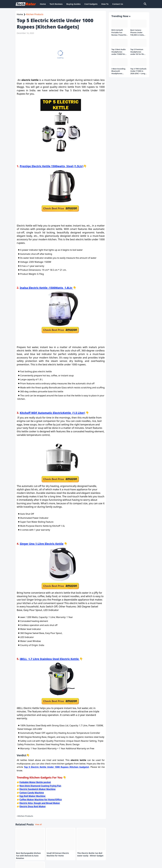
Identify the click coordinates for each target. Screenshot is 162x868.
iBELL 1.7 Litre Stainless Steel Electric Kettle (50, 659)
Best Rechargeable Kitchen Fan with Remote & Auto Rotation (28, 856)
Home (43, 4)
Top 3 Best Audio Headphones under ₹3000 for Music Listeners (119, 51)
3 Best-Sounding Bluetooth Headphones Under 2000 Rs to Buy (119, 70)
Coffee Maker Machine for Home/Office (41, 800)
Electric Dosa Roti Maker (33, 806)
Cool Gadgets (91, 4)
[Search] (145, 4)
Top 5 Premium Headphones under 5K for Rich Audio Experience (138, 51)
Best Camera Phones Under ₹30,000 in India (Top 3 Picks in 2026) (137, 31)
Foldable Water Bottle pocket (35, 782)
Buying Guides (73, 4)
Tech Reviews (56, 4)
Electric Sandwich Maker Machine (38, 789)
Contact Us (118, 4)
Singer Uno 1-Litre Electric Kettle (42, 544)
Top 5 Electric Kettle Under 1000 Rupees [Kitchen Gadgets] (56, 767)
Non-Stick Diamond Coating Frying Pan (40, 786)
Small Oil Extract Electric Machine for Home (58, 854)
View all (38, 824)
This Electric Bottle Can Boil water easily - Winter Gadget (90, 854)
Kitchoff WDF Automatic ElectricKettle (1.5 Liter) (52, 413)
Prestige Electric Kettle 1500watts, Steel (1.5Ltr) (52, 166)
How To (105, 4)
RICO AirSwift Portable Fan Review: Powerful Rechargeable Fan (119, 31)
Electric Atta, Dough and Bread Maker (40, 803)
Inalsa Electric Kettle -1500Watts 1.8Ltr (46, 288)
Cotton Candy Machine (32, 793)
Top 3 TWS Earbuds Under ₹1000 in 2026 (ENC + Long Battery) (138, 70)
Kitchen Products (35, 14)
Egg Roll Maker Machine (33, 796)
